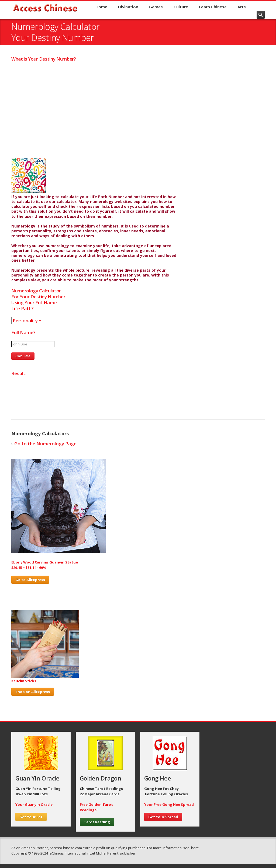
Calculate (23, 356)
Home (101, 7)
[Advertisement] (138, 110)
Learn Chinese (213, 7)
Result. (19, 373)
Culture (181, 7)
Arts (242, 7)
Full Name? (23, 332)
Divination (128, 7)
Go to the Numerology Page (45, 444)
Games (156, 7)
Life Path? (23, 308)
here (195, 848)
